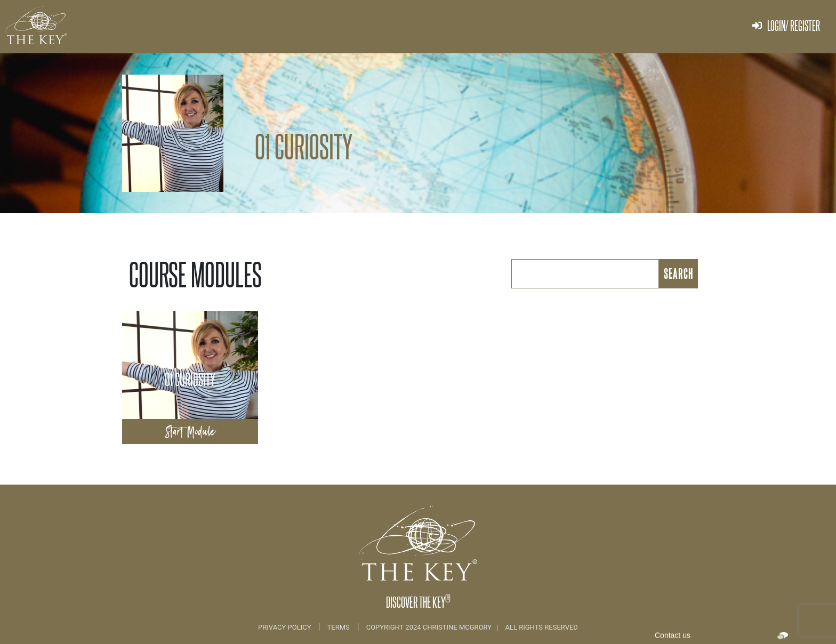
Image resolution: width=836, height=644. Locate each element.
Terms (339, 627)
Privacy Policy (286, 627)
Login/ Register (786, 25)
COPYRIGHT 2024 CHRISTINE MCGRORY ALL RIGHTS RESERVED (472, 627)
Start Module (190, 432)
